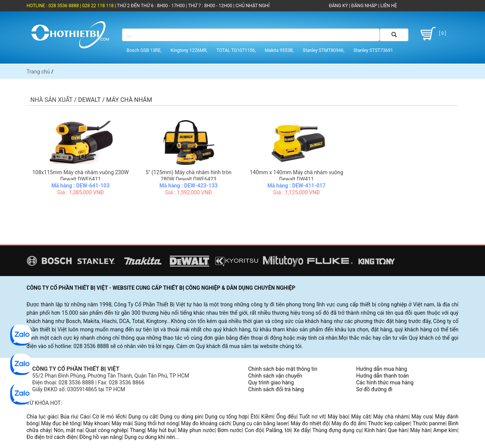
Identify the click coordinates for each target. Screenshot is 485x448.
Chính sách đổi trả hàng (276, 389)
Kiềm (267, 417)
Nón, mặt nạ (68, 430)
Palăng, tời (278, 430)
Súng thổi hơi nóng (156, 423)
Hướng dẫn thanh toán (383, 376)
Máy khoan (96, 423)
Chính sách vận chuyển (275, 376)
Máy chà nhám (391, 417)
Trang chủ (38, 72)
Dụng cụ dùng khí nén (150, 437)
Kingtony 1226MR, (189, 50)
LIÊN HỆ (388, 6)
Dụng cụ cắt (143, 417)
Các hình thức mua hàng (385, 382)
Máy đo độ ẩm (349, 423)
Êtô (254, 417)
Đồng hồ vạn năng (100, 437)
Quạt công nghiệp (106, 430)
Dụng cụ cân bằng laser (260, 423)
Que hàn (397, 430)
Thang (137, 430)
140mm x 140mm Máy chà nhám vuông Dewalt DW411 (296, 176)
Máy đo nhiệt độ (310, 423)
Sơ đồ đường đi (374, 389)
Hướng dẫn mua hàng (382, 369)
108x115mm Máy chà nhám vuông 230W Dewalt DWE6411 (81, 176)
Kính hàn (375, 430)
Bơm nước (230, 430)
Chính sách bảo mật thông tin (283, 369)
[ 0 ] (432, 34)
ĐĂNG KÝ (338, 6)
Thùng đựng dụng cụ (337, 430)
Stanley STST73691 (373, 50)
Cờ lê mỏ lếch (109, 417)
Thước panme (429, 423)
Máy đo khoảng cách (206, 423)
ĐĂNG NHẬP (364, 6)
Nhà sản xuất (52, 100)
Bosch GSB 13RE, (144, 50)
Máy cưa (422, 417)
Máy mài (121, 423)
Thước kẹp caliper (389, 423)
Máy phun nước (196, 430)
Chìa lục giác (42, 417)
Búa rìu (69, 417)
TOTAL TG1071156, (236, 50)
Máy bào (338, 417)
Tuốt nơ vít (312, 417)
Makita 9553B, (279, 50)
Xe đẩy (302, 430)
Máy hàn (420, 430)
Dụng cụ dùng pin (181, 417)
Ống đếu (286, 417)
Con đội (254, 430)
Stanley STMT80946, (324, 50)
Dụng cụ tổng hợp (226, 417)
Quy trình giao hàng (271, 382)
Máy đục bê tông (61, 423)
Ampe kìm (445, 430)
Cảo (85, 417)
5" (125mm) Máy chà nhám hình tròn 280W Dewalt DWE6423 (189, 176)
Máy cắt (361, 417)
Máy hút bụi (161, 430)
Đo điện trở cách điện (52, 437)
